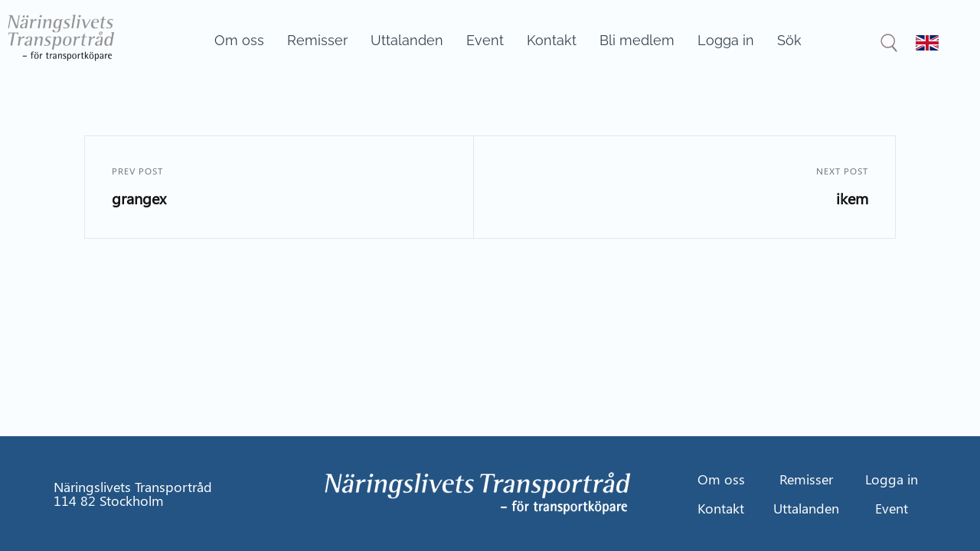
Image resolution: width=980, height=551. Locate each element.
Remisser (317, 40)
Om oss (239, 40)
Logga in (726, 40)
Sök (789, 40)
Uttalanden (407, 40)
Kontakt (552, 40)
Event (485, 40)
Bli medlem (637, 40)
